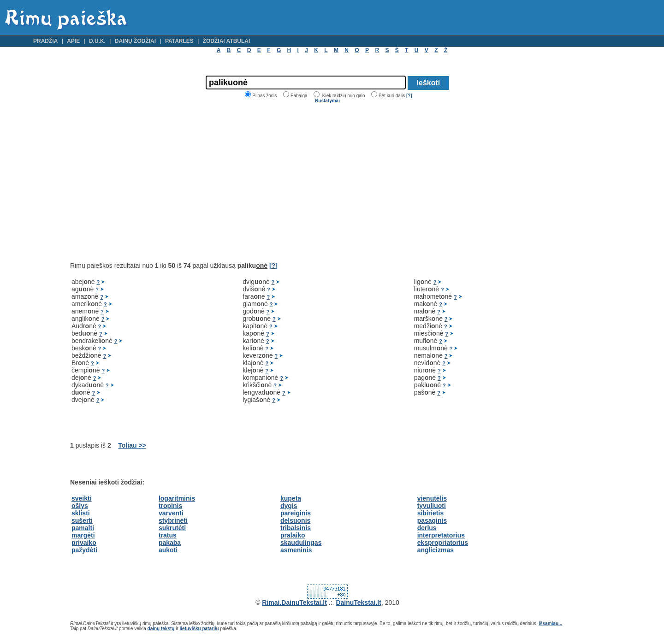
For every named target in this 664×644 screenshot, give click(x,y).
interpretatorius (441, 535)
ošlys (80, 506)
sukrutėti (172, 528)
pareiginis (296, 513)
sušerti (82, 520)
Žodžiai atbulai (227, 41)
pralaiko (293, 535)
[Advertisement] (148, 183)
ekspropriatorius (443, 543)
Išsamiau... (550, 623)
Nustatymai (327, 101)
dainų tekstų (161, 629)
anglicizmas (436, 550)
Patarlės (179, 41)
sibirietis (431, 513)
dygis (289, 506)
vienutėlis (432, 498)
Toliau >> (132, 445)
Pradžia (45, 41)
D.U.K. (97, 41)
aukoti (168, 550)
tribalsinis (296, 528)
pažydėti (84, 550)
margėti (83, 535)
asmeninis (296, 550)
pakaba (170, 543)
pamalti (83, 528)
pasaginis (432, 520)
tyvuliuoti (432, 506)
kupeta (291, 498)
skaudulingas (301, 543)
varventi (171, 513)
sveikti (82, 498)
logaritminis (177, 498)
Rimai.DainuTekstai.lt (294, 603)
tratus (168, 535)
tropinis (170, 506)
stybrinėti (173, 520)
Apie (73, 41)
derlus (427, 528)
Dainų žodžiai (135, 41)
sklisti (81, 513)
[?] (409, 96)
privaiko (84, 543)
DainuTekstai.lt (359, 603)
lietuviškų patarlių (199, 629)
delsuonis (295, 520)
